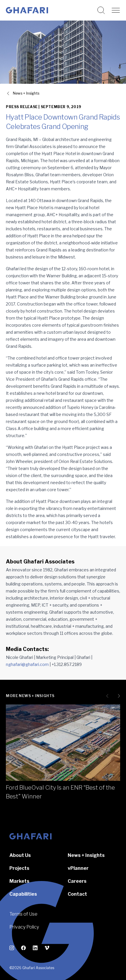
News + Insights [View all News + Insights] (26, 93)
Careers (77, 881)
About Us (20, 855)
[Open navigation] (116, 10)
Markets (19, 881)
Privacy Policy (24, 927)
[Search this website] (101, 10)
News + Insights (86, 855)
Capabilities (23, 894)
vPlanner (78, 868)
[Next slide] (118, 696)
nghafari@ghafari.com (27, 664)
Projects (19, 868)
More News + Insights (30, 696)
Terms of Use (23, 914)
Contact (77, 894)
